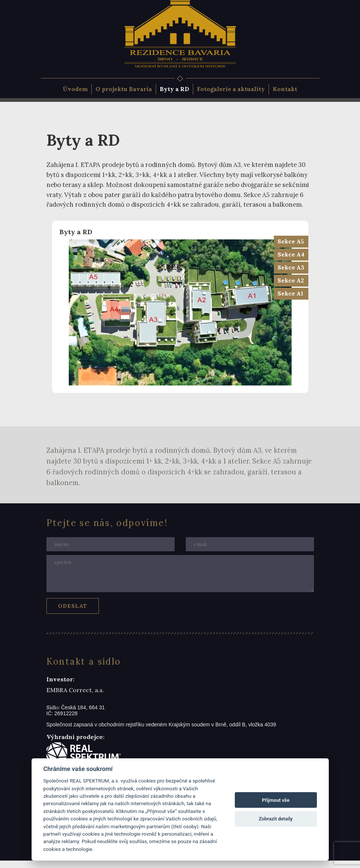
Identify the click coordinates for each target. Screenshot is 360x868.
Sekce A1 (290, 293)
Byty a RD (174, 89)
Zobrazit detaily (276, 819)
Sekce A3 (291, 267)
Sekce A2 (291, 280)
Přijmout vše (276, 800)
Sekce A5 (291, 241)
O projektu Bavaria (124, 89)
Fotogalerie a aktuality (231, 89)
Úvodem (75, 89)
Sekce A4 (291, 254)
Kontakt (285, 89)
